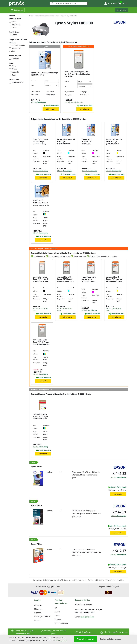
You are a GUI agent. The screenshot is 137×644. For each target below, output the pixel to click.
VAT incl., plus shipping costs (74, 102)
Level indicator (16, 82)
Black (12, 75)
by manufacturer (61, 623)
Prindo (13, 27)
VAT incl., (39, 102)
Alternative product (15, 50)
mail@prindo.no (87, 617)
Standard (14, 59)
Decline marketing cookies (110, 639)
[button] (111, 3)
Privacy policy (61, 640)
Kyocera (58, 619)
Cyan (12, 66)
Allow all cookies (86, 639)
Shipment (38, 609)
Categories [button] (17, 10)
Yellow (13, 69)
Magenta (14, 72)
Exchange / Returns (42, 616)
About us (38, 605)
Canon (57, 612)
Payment (38, 613)
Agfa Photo (15, 24)
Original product (17, 45)
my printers (122, 10)
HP (56, 608)
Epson (13, 22)
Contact (37, 620)
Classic (13, 35)
